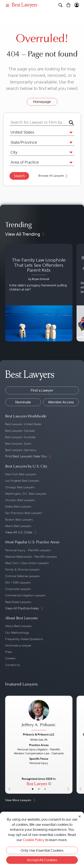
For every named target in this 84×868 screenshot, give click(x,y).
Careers (10, 658)
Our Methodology (17, 633)
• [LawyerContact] (45, 789)
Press (9, 652)
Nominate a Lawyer (18, 645)
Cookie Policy (34, 840)
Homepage (42, 102)
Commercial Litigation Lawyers (25, 595)
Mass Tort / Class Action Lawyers (27, 563)
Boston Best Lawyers (19, 520)
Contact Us (12, 665)
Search (19, 176)
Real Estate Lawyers (18, 602)
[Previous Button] (9, 745)
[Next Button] (69, 745)
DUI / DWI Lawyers (18, 582)
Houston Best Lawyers (20, 500)
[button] (70, 132)
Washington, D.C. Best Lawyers (26, 494)
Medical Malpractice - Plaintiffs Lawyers (31, 557)
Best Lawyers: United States (23, 424)
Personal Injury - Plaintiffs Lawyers (28, 550)
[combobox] (39, 122)
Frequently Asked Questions (24, 639)
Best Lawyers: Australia (20, 437)
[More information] (50, 784)
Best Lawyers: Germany (21, 450)
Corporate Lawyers (18, 589)
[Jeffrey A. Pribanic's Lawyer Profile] (39, 716)
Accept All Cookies (42, 860)
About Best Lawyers (18, 626)
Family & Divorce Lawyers (22, 569)
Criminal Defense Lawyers (22, 576)
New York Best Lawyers (21, 474)
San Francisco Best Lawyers (24, 513)
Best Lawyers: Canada (20, 431)
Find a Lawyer (42, 390)
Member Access (61, 402)
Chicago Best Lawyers (20, 487)
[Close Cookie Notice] (80, 816)
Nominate (23, 402)
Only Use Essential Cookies (42, 850)
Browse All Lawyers (54, 176)
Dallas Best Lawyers (18, 506)
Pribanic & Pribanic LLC (39, 734)
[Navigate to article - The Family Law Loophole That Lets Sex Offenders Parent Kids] (39, 293)
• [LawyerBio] (39, 789)
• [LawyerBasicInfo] (33, 789)
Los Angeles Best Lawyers (22, 481)
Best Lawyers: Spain (18, 444)
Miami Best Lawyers (18, 526)
